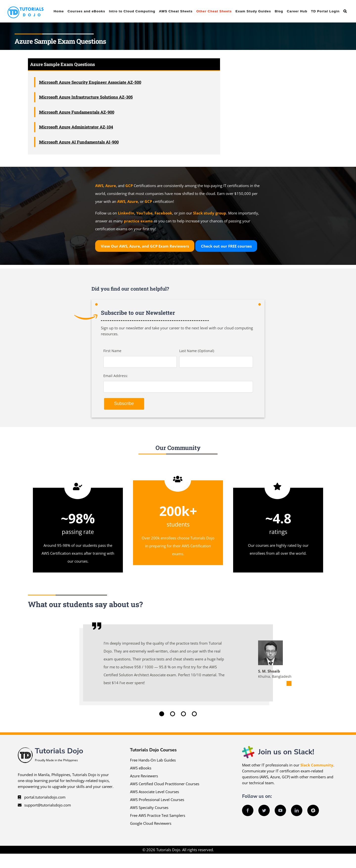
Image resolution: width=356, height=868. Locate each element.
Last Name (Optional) (197, 351)
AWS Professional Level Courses (157, 800)
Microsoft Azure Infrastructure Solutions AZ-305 (86, 97)
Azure (111, 186)
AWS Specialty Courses (149, 807)
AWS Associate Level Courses (155, 792)
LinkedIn (126, 213)
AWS (99, 186)
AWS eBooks (141, 768)
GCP (129, 186)
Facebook (163, 213)
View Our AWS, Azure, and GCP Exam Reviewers (145, 246)
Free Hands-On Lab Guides (153, 760)
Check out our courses (226, 246)
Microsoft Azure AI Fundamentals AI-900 (79, 142)
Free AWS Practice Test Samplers (158, 815)
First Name (112, 351)
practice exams (138, 221)
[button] (345, 11)
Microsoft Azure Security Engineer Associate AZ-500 (90, 82)
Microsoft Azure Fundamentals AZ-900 (77, 112)
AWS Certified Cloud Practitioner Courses (165, 784)
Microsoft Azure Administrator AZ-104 (76, 127)
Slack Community (317, 765)
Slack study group (210, 213)
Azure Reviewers (144, 776)
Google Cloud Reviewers (151, 823)
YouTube (144, 213)
